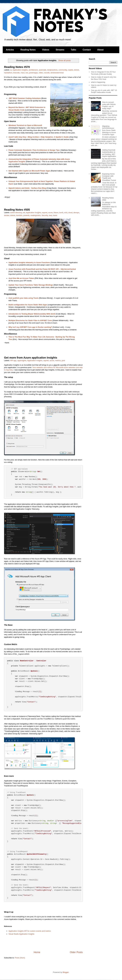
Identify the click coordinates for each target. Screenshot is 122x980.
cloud (70, 213)
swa (50, 215)
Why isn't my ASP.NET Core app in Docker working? (30, 327)
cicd (66, 213)
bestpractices (52, 70)
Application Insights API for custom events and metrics (30, 931)
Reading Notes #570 (17, 67)
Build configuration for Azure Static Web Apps (28, 305)
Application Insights (20, 70)
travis (55, 215)
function (19, 215)
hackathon (8, 73)
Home (37, 952)
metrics (58, 361)
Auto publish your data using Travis (24, 298)
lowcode (16, 73)
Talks (73, 50)
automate (43, 70)
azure (50, 213)
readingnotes (35, 215)
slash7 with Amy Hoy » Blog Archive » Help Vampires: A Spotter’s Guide (39, 137)
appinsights (22, 361)
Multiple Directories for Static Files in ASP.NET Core (30, 320)
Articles (10, 50)
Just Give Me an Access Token (21, 278)
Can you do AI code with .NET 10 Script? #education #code (104, 91)
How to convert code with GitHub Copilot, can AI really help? (109, 105)
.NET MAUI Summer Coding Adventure (25, 98)
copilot (70, 70)
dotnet (76, 70)
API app (13, 361)
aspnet (45, 213)
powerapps (33, 73)
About (100, 50)
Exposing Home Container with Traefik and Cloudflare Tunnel (109, 177)
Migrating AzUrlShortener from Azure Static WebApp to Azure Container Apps (109, 130)
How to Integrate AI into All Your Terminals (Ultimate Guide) (103, 73)
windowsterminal (57, 73)
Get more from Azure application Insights (31, 358)
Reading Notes (28, 50)
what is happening (98, 82)
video (41, 73)
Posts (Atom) (20, 958)
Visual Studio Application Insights (21, 934)
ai (11, 70)
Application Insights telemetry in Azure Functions (29, 262)
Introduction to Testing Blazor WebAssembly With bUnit (32, 314)
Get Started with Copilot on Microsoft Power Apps (29, 171)
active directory (16, 213)
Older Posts (76, 952)
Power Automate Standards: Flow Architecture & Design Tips (34, 150)
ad (24, 213)
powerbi (26, 215)
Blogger (66, 972)
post (63, 361)
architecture (33, 70)
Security (45, 215)
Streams (60, 50)
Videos (46, 50)
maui (23, 73)
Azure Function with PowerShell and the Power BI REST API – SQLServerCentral (42, 269)
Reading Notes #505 (17, 210)
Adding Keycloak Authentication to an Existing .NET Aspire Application (109, 153)
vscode (47, 73)
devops (76, 213)
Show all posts (64, 60)
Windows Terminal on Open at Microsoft (25, 125)
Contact (87, 50)
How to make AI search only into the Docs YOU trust (104, 78)
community (63, 70)
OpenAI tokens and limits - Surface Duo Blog (27, 188)
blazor (56, 213)
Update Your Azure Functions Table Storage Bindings (31, 285)
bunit (61, 213)
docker (7, 215)
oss (27, 73)
